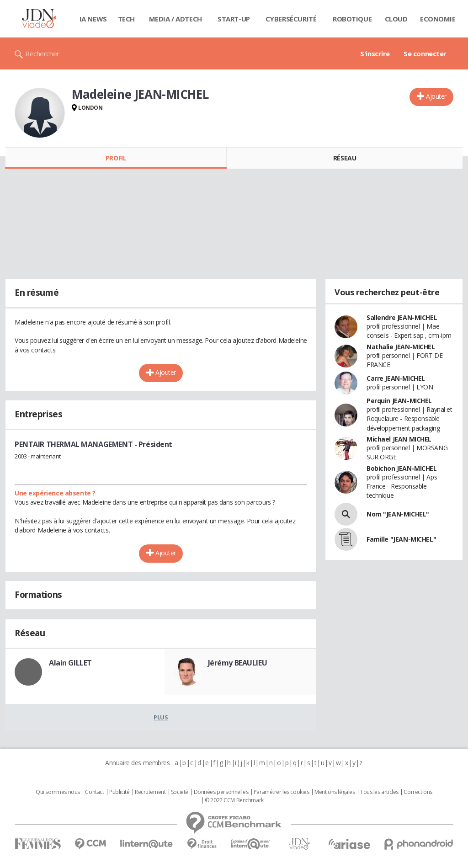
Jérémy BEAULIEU (238, 663)
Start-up (234, 19)
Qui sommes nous (58, 792)
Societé (180, 792)
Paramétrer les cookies (282, 792)
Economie (438, 19)
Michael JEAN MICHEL (399, 439)
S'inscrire (375, 53)
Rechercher (42, 53)
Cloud (396, 19)
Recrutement (150, 792)
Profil (116, 158)
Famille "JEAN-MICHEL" (401, 539)
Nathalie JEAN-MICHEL (401, 347)
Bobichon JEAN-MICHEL (402, 468)
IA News (93, 19)
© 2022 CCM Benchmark (234, 800)
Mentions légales (335, 792)
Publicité (119, 792)
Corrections (418, 792)
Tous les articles (379, 792)
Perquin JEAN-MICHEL (399, 401)
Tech (126, 19)
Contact (94, 792)
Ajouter (436, 96)
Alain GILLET (70, 663)
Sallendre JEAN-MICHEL (402, 317)
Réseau (345, 158)
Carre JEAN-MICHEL (396, 378)
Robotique (352, 19)
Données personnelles (221, 792)
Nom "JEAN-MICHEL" (398, 514)
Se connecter (425, 53)
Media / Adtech (175, 19)
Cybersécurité (291, 19)
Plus (161, 717)
